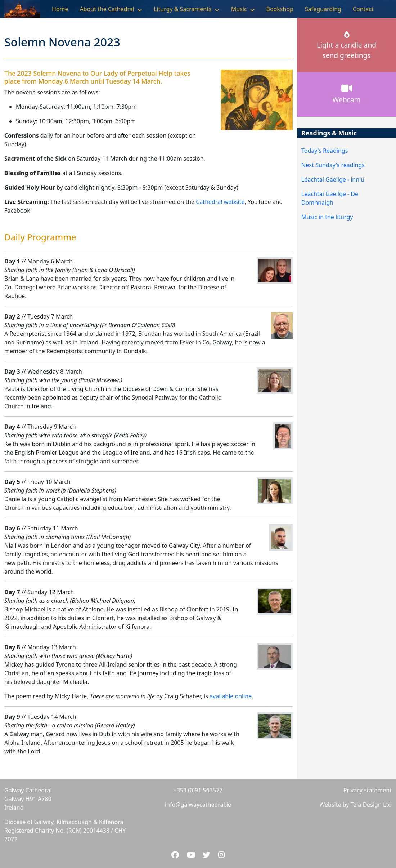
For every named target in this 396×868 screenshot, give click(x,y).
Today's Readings (325, 151)
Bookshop (280, 9)
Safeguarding (323, 9)
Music (239, 9)
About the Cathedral (107, 9)
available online (231, 696)
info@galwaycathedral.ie (198, 805)
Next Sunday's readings (333, 165)
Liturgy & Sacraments (183, 9)
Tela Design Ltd (371, 805)
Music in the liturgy (327, 217)
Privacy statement (368, 790)
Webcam (347, 94)
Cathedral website (220, 202)
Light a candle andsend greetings (346, 46)
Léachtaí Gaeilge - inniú (333, 179)
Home (60, 9)
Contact (363, 9)
